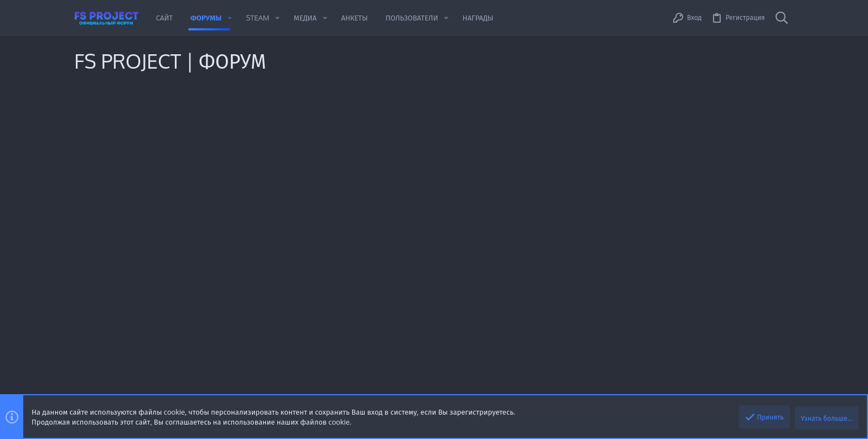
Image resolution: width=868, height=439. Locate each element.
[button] (230, 18)
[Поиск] (782, 18)
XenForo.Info (312, 391)
